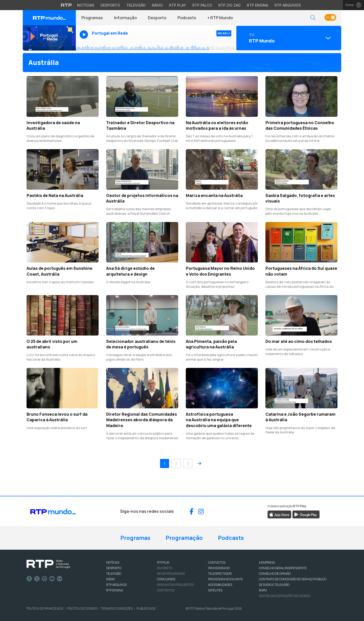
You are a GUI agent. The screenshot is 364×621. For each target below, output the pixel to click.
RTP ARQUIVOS (116, 585)
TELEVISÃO (114, 574)
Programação (184, 538)
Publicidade (146, 608)
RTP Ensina (115, 590)
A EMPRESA (267, 562)
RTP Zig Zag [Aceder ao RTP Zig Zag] (230, 5)
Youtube (52, 579)
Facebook (29, 579)
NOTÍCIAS (113, 562)
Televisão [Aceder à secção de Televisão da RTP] (136, 5)
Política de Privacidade (45, 608)
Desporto (157, 18)
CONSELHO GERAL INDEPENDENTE (283, 568)
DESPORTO (114, 568)
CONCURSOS (166, 579)
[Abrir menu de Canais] (288, 38)
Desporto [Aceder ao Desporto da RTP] (110, 5)
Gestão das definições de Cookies (285, 596)
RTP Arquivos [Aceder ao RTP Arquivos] (288, 5)
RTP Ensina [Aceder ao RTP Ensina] (258, 5)
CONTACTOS (217, 562)
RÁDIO (110, 579)
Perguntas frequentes (175, 585)
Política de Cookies (82, 608)
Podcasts (187, 18)
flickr (60, 579)
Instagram (44, 579)
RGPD (263, 590)
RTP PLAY (163, 562)
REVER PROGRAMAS (171, 574)
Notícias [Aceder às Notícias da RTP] (86, 5)
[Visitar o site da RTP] (66, 5)
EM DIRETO (165, 568)
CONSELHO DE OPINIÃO (275, 574)
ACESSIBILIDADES (220, 585)
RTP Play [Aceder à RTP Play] (178, 5)
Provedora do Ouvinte (225, 579)
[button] (313, 18)
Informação (125, 18)
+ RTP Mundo (220, 18)
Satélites (215, 590)
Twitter (37, 579)
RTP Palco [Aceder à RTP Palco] (202, 5)
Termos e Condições (117, 608)
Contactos (166, 590)
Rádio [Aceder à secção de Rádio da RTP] (157, 5)
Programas (92, 18)
